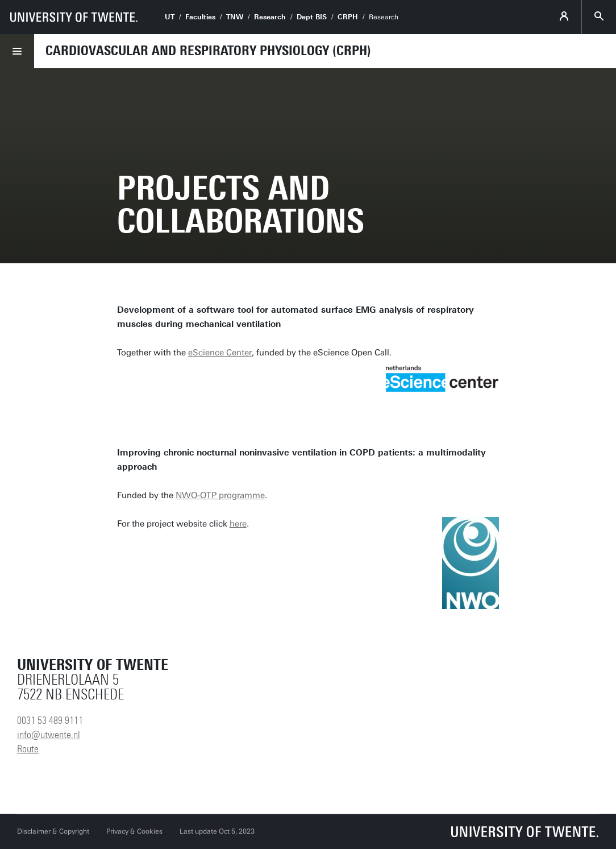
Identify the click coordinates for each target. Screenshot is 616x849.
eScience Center (220, 353)
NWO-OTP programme (220, 495)
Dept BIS (312, 17)
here (238, 524)
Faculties (200, 17)
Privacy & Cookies (134, 831)
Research (270, 17)
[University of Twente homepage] (74, 17)
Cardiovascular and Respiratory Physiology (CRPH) (208, 51)
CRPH (348, 17)
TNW (235, 17)
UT (170, 17)
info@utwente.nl (49, 735)
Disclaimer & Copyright (53, 831)
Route (28, 749)
